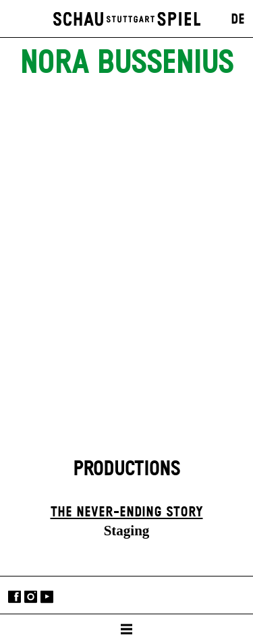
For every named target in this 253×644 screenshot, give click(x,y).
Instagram (31, 596)
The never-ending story (127, 512)
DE (238, 20)
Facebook (15, 596)
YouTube (47, 596)
